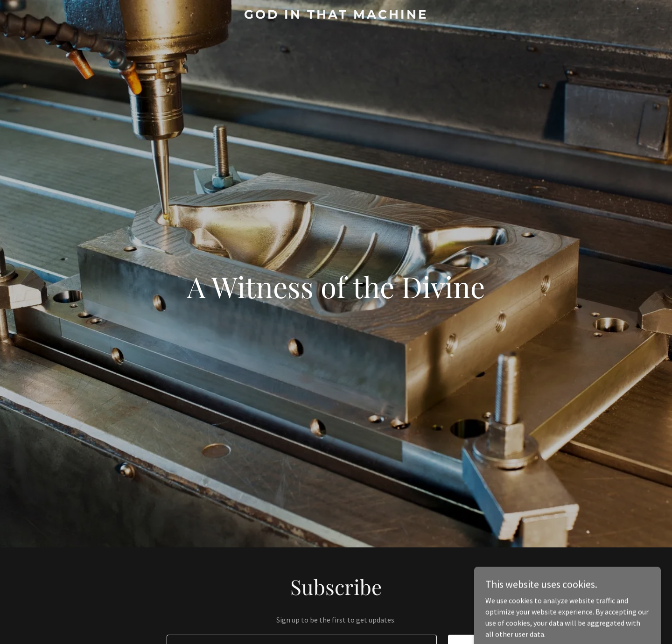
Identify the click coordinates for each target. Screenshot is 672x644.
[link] (336, 16)
